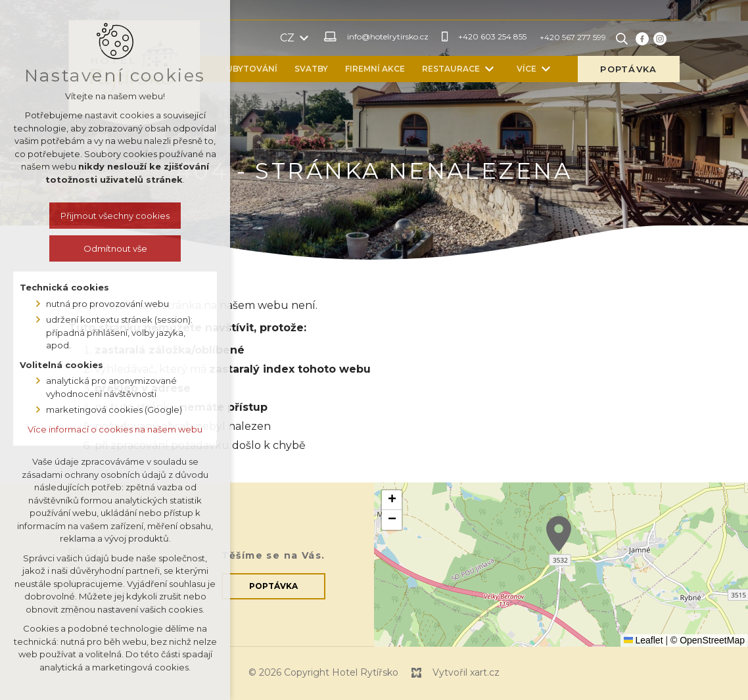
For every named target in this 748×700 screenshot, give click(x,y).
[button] (559, 534)
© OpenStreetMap (708, 640)
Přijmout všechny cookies (114, 216)
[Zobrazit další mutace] (356, 38)
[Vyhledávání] (674, 38)
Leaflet (643, 640)
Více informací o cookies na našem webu (114, 429)
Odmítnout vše (114, 248)
